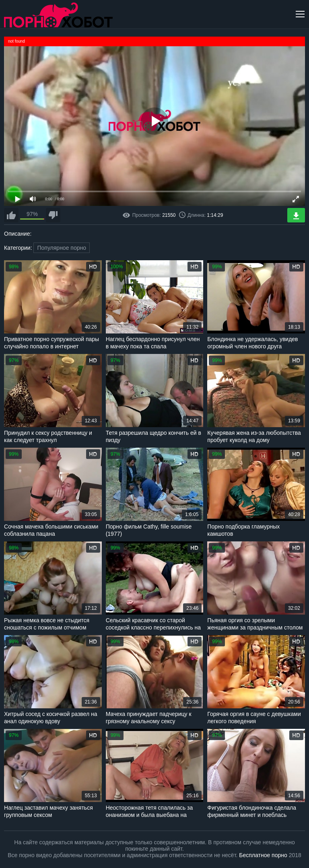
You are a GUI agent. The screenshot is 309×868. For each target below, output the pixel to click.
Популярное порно (62, 248)
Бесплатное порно (263, 855)
